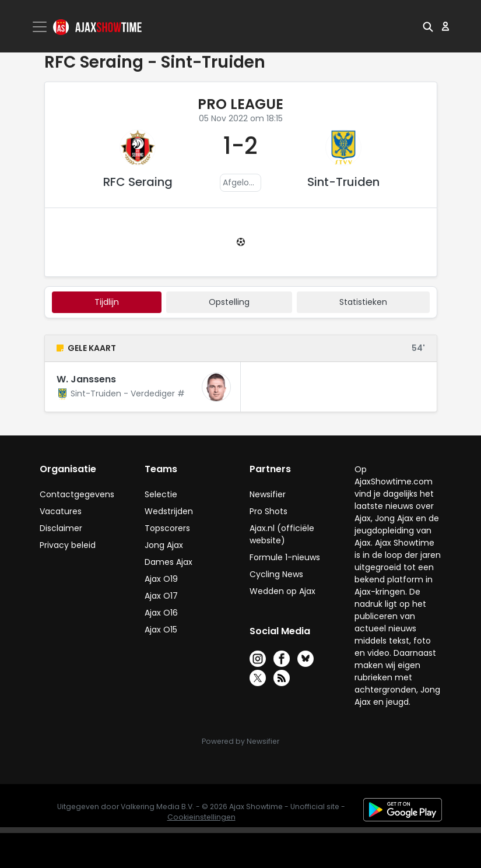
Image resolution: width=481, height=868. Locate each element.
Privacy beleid (68, 545)
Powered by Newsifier (240, 741)
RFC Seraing (138, 182)
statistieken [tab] (363, 302)
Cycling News (276, 574)
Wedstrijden (169, 511)
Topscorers (167, 528)
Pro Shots (268, 511)
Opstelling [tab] (229, 302)
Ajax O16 (161, 613)
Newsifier (268, 494)
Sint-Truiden (343, 182)
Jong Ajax (164, 545)
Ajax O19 (161, 579)
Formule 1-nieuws (285, 557)
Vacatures (61, 511)
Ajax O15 (161, 630)
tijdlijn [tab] (107, 302)
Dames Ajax (168, 562)
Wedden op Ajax (282, 591)
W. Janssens (86, 379)
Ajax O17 (161, 596)
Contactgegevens (77, 494)
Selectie (161, 494)
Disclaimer (61, 528)
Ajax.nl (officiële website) (282, 534)
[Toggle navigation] (41, 27)
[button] (428, 26)
